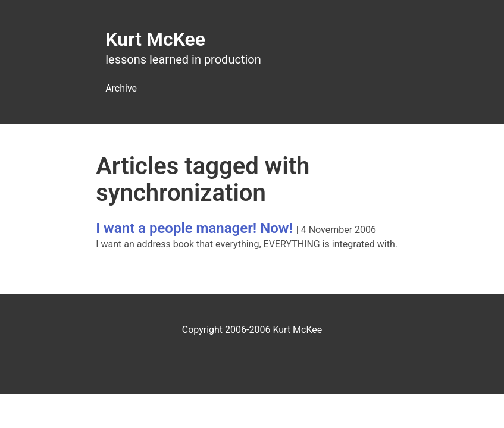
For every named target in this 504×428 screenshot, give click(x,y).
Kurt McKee (155, 39)
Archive (121, 88)
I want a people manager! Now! (194, 228)
